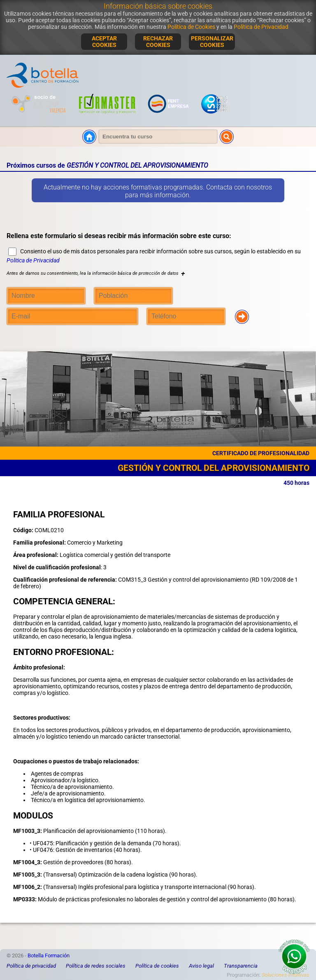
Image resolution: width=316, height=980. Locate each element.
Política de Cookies (191, 27)
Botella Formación (49, 955)
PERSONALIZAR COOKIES (212, 42)
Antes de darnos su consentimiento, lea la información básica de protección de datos (96, 273)
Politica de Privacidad (33, 260)
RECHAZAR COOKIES (158, 42)
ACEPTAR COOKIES (104, 42)
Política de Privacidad (261, 27)
